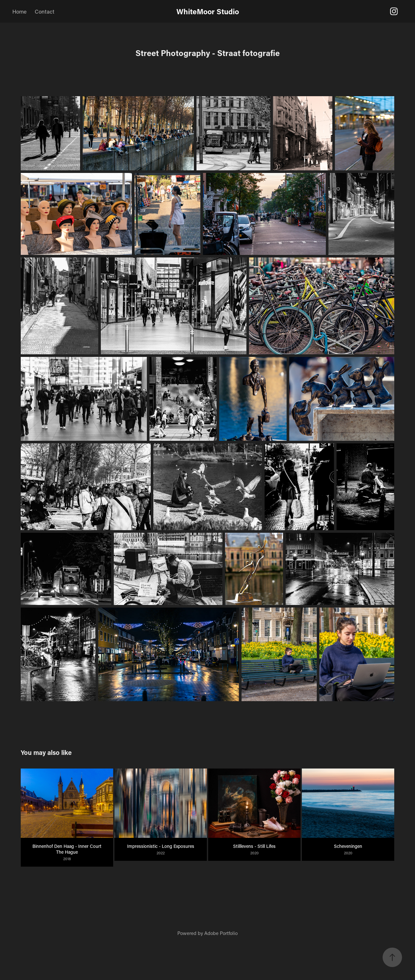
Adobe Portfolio (221, 933)
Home (19, 11)
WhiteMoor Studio (208, 11)
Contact (45, 11)
